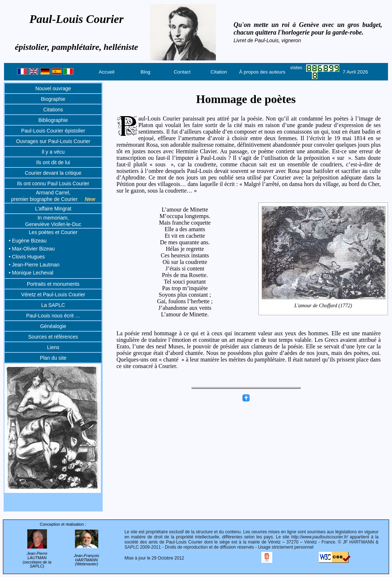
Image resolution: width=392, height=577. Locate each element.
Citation (219, 72)
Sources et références (53, 337)
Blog (145, 72)
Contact (182, 72)
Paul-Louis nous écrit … (53, 316)
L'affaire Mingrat (53, 209)
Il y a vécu (53, 152)
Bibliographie (53, 120)
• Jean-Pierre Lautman (34, 265)
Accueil (106, 72)
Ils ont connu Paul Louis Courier (53, 183)
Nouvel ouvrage (53, 88)
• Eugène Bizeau (28, 241)
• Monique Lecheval (31, 273)
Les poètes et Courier (53, 232)
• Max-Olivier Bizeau (32, 249)
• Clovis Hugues (27, 257)
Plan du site (53, 358)
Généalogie (53, 326)
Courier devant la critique (53, 173)
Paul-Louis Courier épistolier (53, 131)
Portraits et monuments (53, 284)
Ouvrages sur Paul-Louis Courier (53, 141)
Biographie (53, 99)
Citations (53, 110)
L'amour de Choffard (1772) (323, 306)
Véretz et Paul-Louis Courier (53, 295)
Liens (53, 347)
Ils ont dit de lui (53, 162)
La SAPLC (53, 305)
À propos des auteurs (262, 72)
